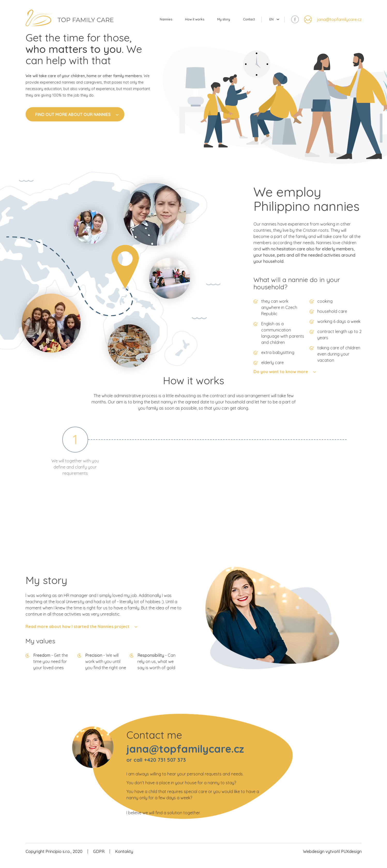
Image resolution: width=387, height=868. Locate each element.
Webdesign (314, 858)
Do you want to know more (306, 404)
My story (217, 22)
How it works (183, 22)
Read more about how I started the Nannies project (52, 633)
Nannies (150, 22)
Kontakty (124, 858)
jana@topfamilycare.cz (339, 22)
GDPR (99, 858)
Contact (246, 22)
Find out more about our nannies (77, 123)
